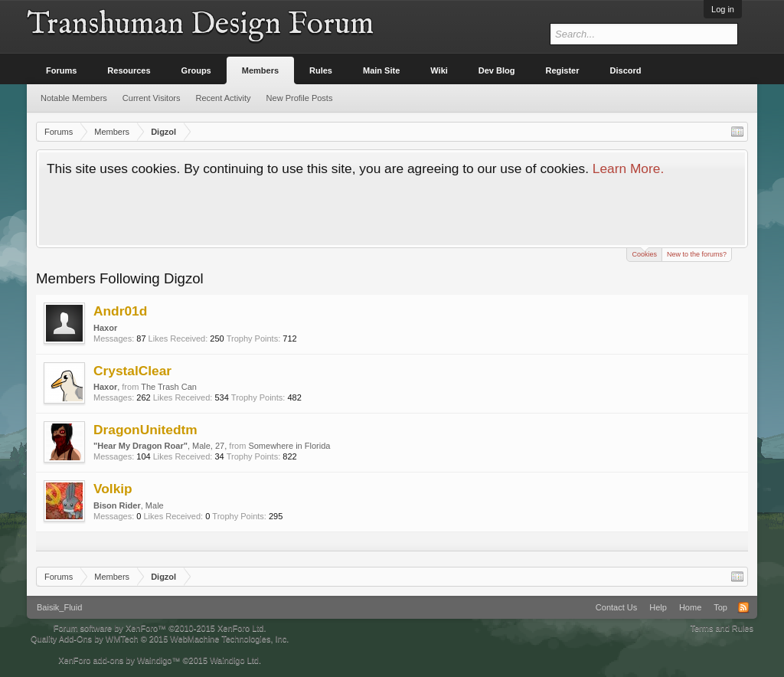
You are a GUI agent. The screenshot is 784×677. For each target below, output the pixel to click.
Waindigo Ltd (234, 660)
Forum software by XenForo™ (160, 628)
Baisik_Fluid (59, 607)
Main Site (381, 70)
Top (720, 607)
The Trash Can (169, 387)
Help (658, 607)
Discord (626, 70)
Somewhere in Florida (289, 446)
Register (563, 70)
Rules (321, 70)
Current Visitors (152, 98)
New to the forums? (697, 254)
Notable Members (74, 98)
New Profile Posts (300, 98)
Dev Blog (497, 70)
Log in (723, 9)
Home (690, 607)
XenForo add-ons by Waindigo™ (119, 660)
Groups (196, 70)
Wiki (439, 70)
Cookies (644, 253)
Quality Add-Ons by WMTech (160, 639)
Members (260, 70)
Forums (61, 70)
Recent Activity (223, 98)
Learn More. (628, 168)
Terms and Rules (722, 628)
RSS (743, 607)
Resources (129, 70)
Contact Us (616, 607)
